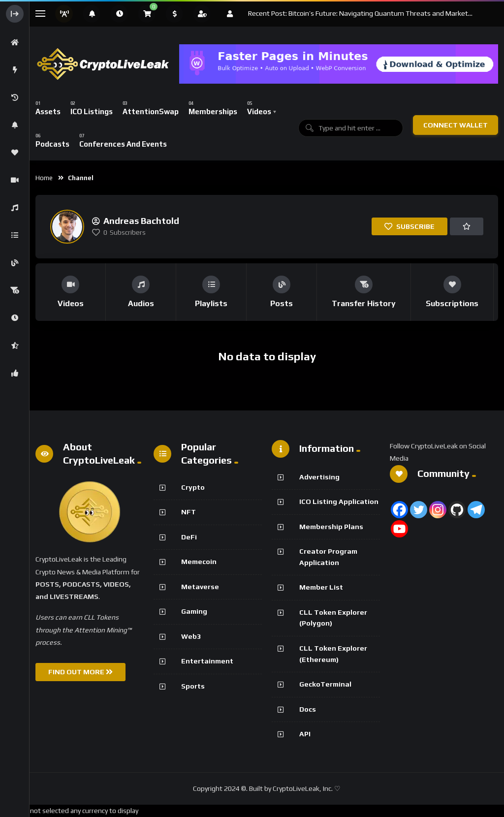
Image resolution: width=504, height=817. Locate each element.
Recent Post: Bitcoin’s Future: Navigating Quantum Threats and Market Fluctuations (358, 14)
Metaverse (200, 587)
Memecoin (199, 562)
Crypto (193, 487)
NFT (189, 512)
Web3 (191, 636)
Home (44, 178)
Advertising (319, 477)
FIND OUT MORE (80, 672)
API (305, 734)
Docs (308, 709)
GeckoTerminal (325, 684)
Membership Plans (331, 527)
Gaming (194, 611)
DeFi (189, 537)
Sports (193, 686)
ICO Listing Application (339, 502)
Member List (321, 587)
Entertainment (207, 661)
